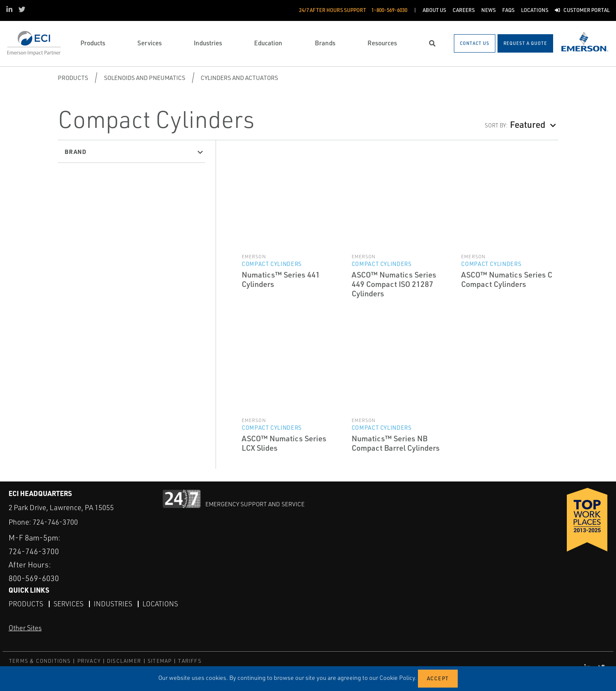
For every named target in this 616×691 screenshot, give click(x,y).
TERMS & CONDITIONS (40, 661)
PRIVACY (89, 661)
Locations (160, 604)
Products (73, 78)
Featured (528, 124)
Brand (76, 151)
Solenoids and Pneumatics (145, 78)
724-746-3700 (55, 522)
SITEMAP (160, 661)
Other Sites (25, 628)
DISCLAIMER (124, 661)
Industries (113, 604)
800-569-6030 (34, 578)
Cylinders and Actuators (239, 78)
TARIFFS (190, 661)
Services (68, 604)
